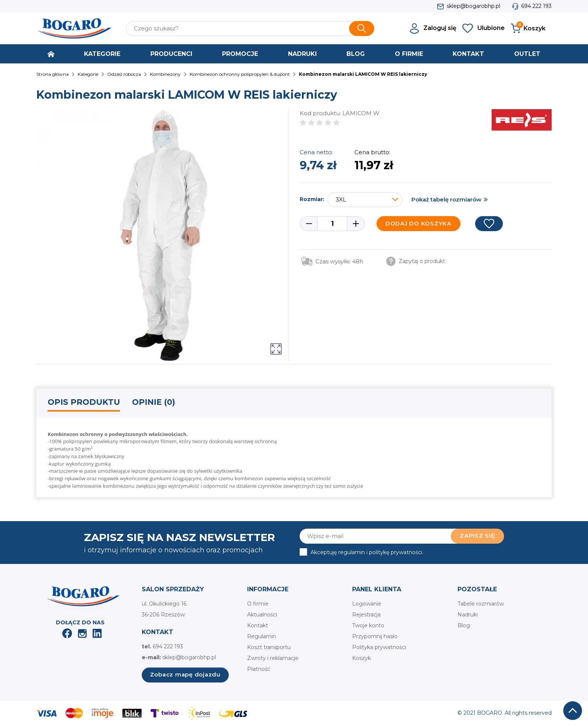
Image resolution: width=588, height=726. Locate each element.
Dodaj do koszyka (418, 223)
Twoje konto (368, 625)
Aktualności (262, 615)
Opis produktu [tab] (84, 402)
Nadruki (468, 615)
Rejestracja (366, 615)
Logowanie (367, 604)
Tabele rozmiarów (481, 604)
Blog (464, 625)
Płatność (259, 669)
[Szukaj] (250, 29)
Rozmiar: (312, 199)
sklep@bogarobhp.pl (473, 6)
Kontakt (258, 625)
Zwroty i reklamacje (273, 658)
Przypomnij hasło (375, 636)
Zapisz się (477, 536)
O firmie (258, 604)
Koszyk (361, 658)
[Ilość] (332, 224)
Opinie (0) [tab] (154, 402)
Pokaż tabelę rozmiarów (446, 199)
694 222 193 (536, 6)
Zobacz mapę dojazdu (185, 674)
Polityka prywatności (379, 647)
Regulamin (262, 636)
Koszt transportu (269, 647)
